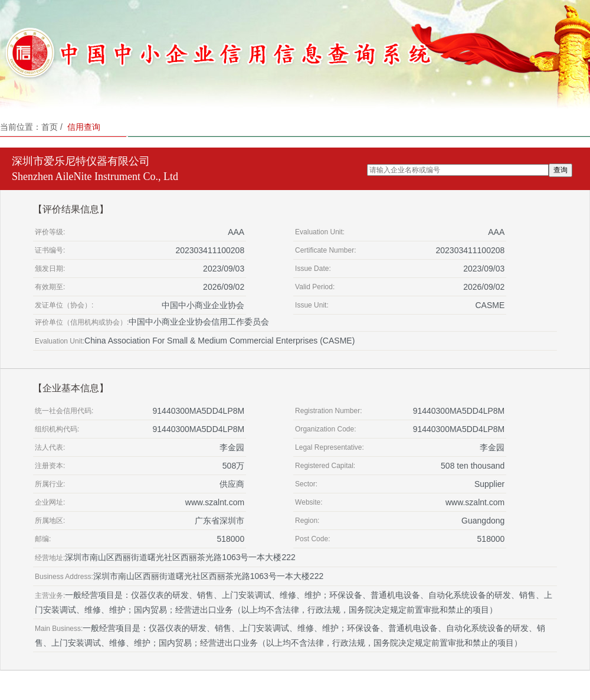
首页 (50, 127)
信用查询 (84, 127)
